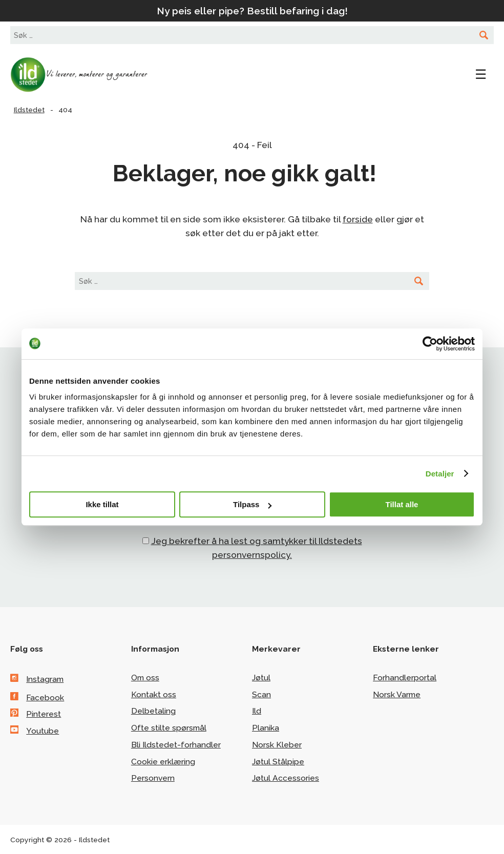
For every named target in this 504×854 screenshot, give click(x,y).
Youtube (43, 731)
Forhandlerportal (405, 678)
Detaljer (440, 474)
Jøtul (261, 678)
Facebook (45, 697)
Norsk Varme (397, 694)
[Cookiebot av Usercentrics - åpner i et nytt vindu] (430, 344)
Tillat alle (402, 504)
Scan (261, 694)
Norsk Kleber (277, 745)
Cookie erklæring (163, 762)
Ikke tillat (102, 504)
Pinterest (44, 714)
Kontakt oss (154, 694)
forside (358, 219)
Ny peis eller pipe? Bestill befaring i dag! (252, 11)
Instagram (45, 679)
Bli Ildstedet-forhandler (176, 745)
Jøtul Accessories (286, 778)
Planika (266, 728)
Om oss (145, 678)
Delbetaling (153, 711)
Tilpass (252, 504)
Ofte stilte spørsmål (169, 728)
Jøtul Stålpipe (278, 762)
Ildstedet (87, 75)
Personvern (153, 778)
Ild (257, 711)
